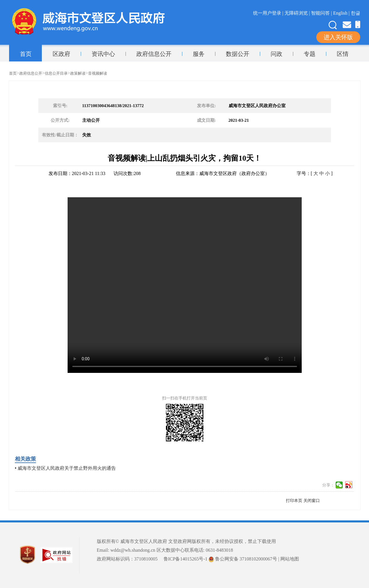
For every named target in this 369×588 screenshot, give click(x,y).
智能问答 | (322, 13)
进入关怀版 (338, 37)
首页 (26, 54)
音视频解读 (98, 73)
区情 (343, 54)
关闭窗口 (312, 501)
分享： (328, 485)
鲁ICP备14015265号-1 (186, 559)
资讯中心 (103, 54)
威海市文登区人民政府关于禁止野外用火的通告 (67, 468)
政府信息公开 (154, 54)
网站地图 (290, 559)
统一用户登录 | (269, 13)
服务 (199, 54)
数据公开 (238, 54)
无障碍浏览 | (298, 13)
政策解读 (78, 73)
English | (342, 13)
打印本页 (294, 501)
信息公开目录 (56, 73)
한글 (356, 13)
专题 (310, 54)
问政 (277, 54)
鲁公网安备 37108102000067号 (243, 559)
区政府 (61, 54)
